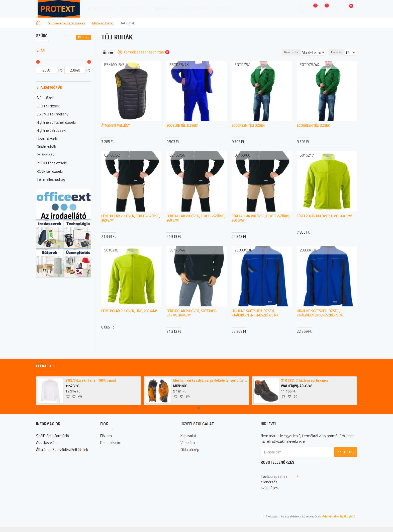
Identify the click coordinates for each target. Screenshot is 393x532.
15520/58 (72, 386)
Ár (43, 51)
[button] (194, 408)
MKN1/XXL (181, 386)
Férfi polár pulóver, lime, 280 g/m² (325, 216)
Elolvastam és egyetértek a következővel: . (309, 516)
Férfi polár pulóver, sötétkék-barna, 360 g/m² (192, 313)
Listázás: (338, 52)
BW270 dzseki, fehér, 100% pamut (91, 380)
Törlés (85, 37)
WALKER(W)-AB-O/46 (297, 386)
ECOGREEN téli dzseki (248, 126)
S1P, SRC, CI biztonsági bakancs (305, 380)
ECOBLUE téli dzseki (182, 126)
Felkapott (46, 366)
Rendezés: (284, 52)
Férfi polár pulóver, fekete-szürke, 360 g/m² (131, 218)
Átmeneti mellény (116, 126)
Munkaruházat (103, 23)
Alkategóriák (51, 88)
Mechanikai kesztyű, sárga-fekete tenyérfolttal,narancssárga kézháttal (210, 380)
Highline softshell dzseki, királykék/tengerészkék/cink (255, 313)
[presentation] (296, 501)
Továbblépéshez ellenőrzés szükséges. (274, 482)
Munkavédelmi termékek (67, 23)
